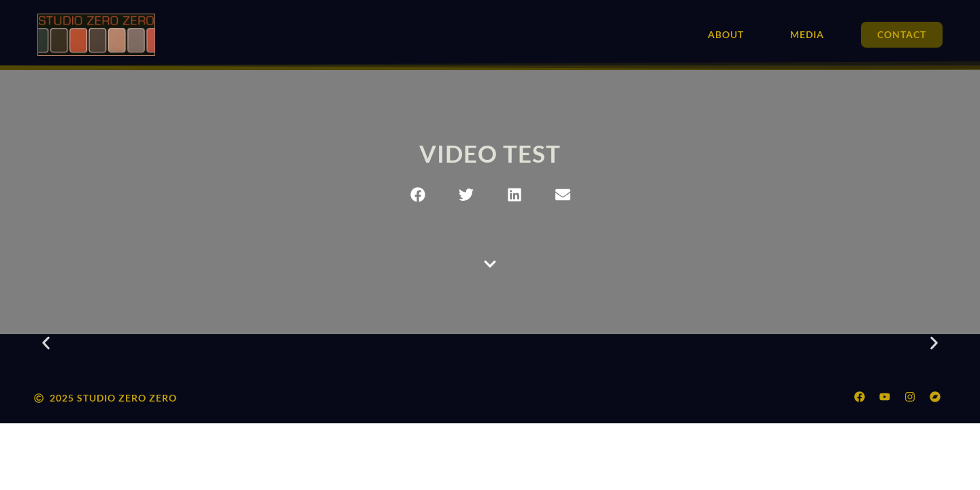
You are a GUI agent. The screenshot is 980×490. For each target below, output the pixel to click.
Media (807, 34)
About (726, 34)
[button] (418, 194)
